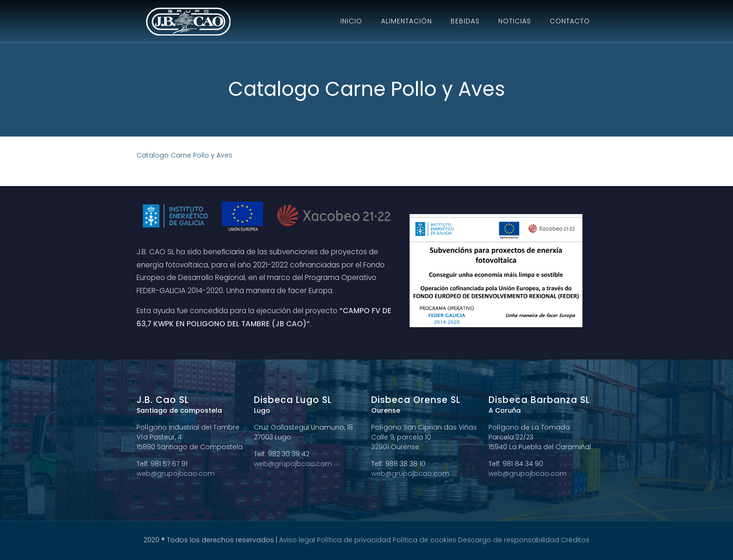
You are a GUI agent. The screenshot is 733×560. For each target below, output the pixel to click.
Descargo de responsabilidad (509, 540)
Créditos (575, 540)
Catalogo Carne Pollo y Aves (184, 155)
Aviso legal (297, 540)
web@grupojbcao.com (176, 474)
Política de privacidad (354, 540)
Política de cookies (424, 540)
